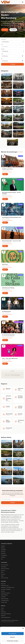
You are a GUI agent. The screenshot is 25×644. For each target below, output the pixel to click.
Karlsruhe (8, 266)
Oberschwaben (4, 595)
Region (3, 49)
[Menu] (23, 2)
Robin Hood (5, 264)
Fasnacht (3, 570)
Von (2, 54)
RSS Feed (3, 616)
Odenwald (3, 597)
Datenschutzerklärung (6, 614)
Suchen (13, 64)
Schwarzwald (4, 602)
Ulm (2, 559)
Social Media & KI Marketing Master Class (12, 217)
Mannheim (3, 553)
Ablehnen (12, 637)
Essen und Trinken (5, 569)
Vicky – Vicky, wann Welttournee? (10, 358)
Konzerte (20, 180)
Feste (2, 572)
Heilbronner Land (5, 586)
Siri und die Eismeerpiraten (8, 335)
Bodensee (3, 584)
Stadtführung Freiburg (7, 169)
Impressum (3, 612)
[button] (23, 628)
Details (5, 174)
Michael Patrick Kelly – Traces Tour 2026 (12, 241)
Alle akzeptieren (12, 634)
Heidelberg (3, 550)
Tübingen (3, 557)
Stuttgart (7, 219)
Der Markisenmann (7, 311)
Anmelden (13, 503)
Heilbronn (8, 313)
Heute (5, 30)
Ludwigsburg (4, 555)
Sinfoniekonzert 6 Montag (8, 288)
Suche (13, 30)
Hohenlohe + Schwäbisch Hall (7, 587)
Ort (2, 44)
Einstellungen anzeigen (12, 641)
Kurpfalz (3, 591)
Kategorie (3, 40)
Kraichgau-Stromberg (6, 589)
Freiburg (7, 170)
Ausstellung (4, 567)
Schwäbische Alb (5, 600)
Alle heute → (21, 152)
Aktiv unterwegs (5, 565)
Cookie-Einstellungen (6, 617)
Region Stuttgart (5, 599)
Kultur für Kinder (19, 322)
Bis (2, 59)
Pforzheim (9, 195)
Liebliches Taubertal (5, 593)
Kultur (21, 156)
